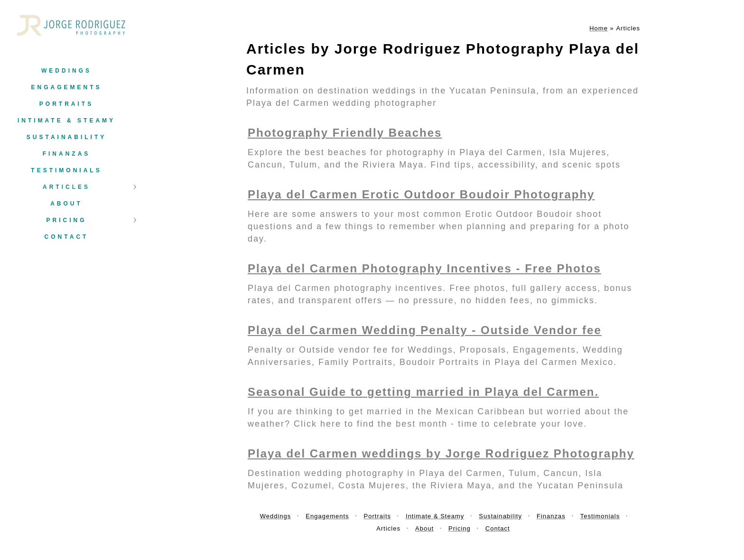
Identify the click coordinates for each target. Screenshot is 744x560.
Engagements (66, 87)
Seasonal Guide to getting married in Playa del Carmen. (423, 392)
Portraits (66, 104)
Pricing (66, 220)
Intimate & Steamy (66, 121)
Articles (66, 187)
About (66, 204)
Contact (67, 237)
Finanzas (67, 154)
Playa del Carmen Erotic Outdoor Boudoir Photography (421, 194)
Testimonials (66, 170)
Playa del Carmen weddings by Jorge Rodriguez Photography (441, 453)
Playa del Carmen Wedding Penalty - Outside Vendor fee (425, 330)
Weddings (66, 71)
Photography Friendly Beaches (345, 133)
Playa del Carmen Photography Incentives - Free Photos (424, 268)
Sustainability (66, 137)
